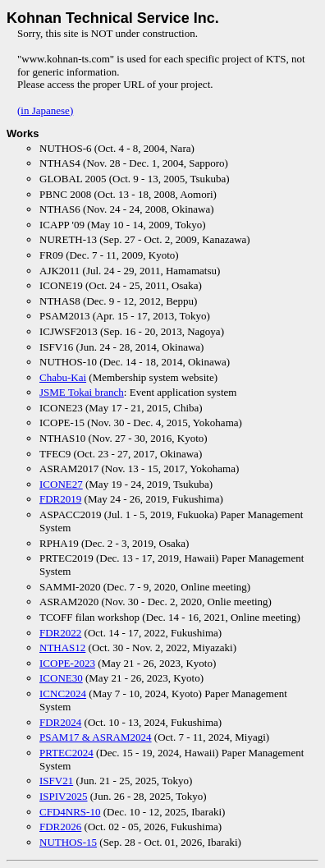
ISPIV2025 (64, 796)
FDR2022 (60, 633)
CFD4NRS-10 (70, 812)
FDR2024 (60, 722)
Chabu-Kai (63, 377)
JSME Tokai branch (82, 392)
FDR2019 (60, 499)
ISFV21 (56, 781)
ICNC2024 (63, 693)
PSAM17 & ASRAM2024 (96, 737)
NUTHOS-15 (68, 842)
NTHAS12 (62, 648)
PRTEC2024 (66, 753)
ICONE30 (61, 678)
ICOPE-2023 (67, 663)
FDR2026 (60, 827)
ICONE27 (61, 484)
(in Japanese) (45, 110)
